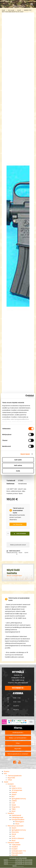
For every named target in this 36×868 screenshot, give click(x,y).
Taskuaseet (16, 845)
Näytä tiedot (25, 454)
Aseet (3, 10)
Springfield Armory (19, 799)
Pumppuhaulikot (18, 820)
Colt (13, 803)
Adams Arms (17, 788)
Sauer (14, 805)
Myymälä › (18, 749)
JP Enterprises (17, 790)
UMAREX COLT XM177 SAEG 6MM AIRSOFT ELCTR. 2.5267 (17, 11)
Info (5, 774)
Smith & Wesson (18, 838)
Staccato (15, 832)
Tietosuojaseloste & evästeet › (18, 754)
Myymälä (11, 778)
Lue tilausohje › (18, 524)
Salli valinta (18, 465)
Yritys (10, 780)
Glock (14, 834)
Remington (20, 822)
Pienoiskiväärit (17, 853)
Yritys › (18, 743)
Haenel (14, 792)
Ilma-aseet (11, 10)
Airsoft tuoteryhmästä (14, 576)
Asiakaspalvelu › (18, 733)
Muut (13, 811)
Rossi (13, 786)
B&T (13, 797)
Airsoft (19, 10)
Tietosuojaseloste (15, 776)
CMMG (14, 801)
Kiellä (18, 471)
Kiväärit (11, 784)
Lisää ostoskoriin (20, 534)
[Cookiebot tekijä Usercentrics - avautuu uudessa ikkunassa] (26, 396)
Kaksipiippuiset (17, 817)
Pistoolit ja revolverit (16, 826)
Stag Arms (16, 807)
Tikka (13, 809)
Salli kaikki (18, 460)
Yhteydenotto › (18, 688)
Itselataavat (16, 815)
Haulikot (11, 813)
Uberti (14, 794)
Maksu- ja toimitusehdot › (18, 738)
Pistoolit (15, 855)
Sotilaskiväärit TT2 (19, 851)
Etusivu (7, 771)
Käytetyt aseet (13, 843)
